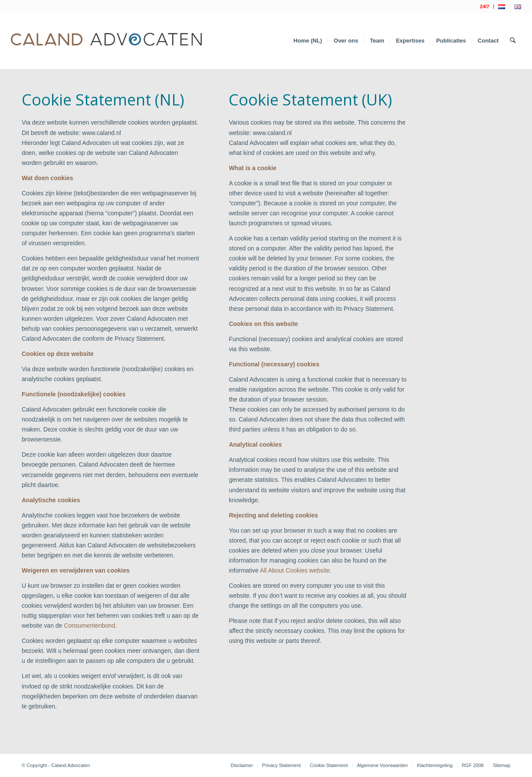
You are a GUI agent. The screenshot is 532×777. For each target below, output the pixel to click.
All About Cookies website (295, 570)
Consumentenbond (89, 626)
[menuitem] (485, 7)
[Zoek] (513, 41)
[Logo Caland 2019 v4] (106, 41)
